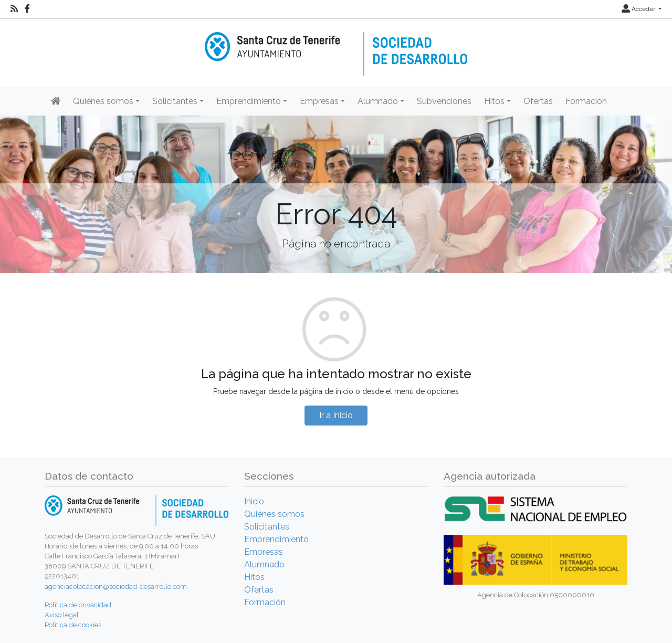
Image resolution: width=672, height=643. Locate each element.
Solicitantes (267, 527)
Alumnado (264, 564)
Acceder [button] (639, 9)
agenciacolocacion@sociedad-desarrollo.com (116, 587)
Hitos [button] (494, 101)
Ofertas (538, 101)
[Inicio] (336, 46)
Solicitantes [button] (175, 101)
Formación (586, 101)
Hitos (254, 577)
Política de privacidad (78, 605)
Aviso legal (62, 615)
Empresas (264, 552)
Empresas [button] (319, 101)
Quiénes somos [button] (103, 101)
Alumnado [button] (378, 101)
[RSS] (14, 9)
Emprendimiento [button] (249, 101)
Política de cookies (73, 625)
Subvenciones (444, 101)
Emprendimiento (276, 539)
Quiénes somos (274, 514)
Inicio (254, 501)
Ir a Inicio (336, 415)
